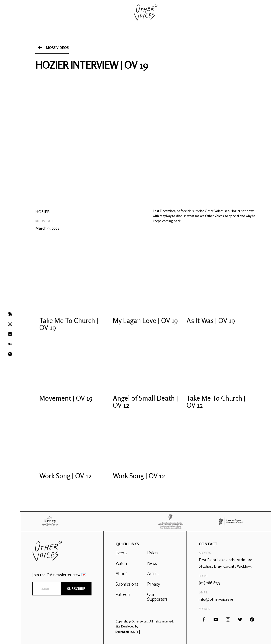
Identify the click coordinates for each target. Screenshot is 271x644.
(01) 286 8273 (210, 583)
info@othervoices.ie (216, 599)
